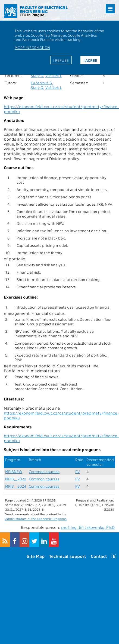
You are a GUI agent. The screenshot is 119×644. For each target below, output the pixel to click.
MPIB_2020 (16, 479)
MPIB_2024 (16, 486)
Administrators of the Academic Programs (36, 519)
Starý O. (37, 75)
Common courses (44, 472)
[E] (114, 556)
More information (32, 47)
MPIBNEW (14, 472)
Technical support (68, 556)
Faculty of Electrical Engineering (44, 9)
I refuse (61, 60)
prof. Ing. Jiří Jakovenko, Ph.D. (88, 527)
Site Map (36, 556)
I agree (90, 60)
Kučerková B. (42, 83)
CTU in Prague (32, 15)
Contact (99, 556)
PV (78, 472)
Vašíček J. (54, 75)
